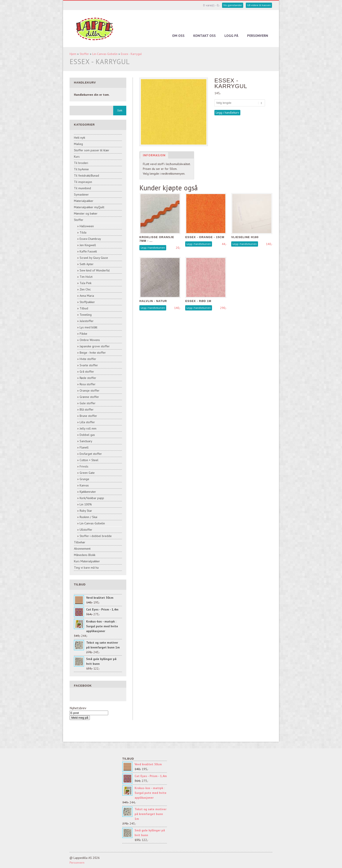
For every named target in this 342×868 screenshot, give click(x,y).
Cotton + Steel (89, 460)
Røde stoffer (88, 378)
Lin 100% (86, 504)
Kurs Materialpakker (87, 561)
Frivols (84, 466)
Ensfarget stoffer (91, 454)
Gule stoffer (88, 403)
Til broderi (81, 163)
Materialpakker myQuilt (89, 207)
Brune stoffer (88, 416)
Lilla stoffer (87, 422)
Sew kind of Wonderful (95, 270)
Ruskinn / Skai (88, 517)
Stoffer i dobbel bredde (96, 536)
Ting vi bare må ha (86, 568)
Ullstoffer (86, 530)
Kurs (77, 157)
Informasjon (154, 155)
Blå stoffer (87, 409)
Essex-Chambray (90, 239)
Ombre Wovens (90, 340)
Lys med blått (88, 327)
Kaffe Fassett (88, 251)
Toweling (86, 315)
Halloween (87, 226)
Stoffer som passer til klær (92, 150)
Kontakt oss (204, 36)
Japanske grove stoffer (95, 346)
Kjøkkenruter (88, 492)
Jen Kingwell (88, 245)
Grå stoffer (87, 372)
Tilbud (84, 308)
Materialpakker (84, 201)
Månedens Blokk (85, 555)
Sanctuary (86, 441)
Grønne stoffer (89, 397)
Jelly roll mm (88, 428)
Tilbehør (80, 542)
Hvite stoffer (88, 359)
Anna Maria (87, 296)
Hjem (73, 54)
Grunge (84, 479)
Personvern (258, 36)
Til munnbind (82, 188)
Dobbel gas (87, 435)
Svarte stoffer (89, 365)
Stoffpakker (87, 302)
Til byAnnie (81, 169)
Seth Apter (87, 264)
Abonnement (82, 549)
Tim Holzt (86, 277)
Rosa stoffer (88, 384)
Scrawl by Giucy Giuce (94, 258)
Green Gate (87, 473)
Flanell (84, 447)
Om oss (178, 36)
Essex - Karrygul (131, 54)
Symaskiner (81, 194)
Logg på (231, 36)
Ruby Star (86, 511)
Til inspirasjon (83, 182)
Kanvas (84, 485)
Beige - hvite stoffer (93, 353)
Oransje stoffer (90, 391)
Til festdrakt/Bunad (86, 176)
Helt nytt (80, 138)
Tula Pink (85, 283)
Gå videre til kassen (259, 5)
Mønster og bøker (86, 213)
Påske (83, 334)
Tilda (83, 232)
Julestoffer (87, 321)
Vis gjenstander (233, 5)
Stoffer (84, 54)
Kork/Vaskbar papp (92, 498)
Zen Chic (85, 289)
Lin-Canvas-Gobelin (105, 54)
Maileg (78, 144)
